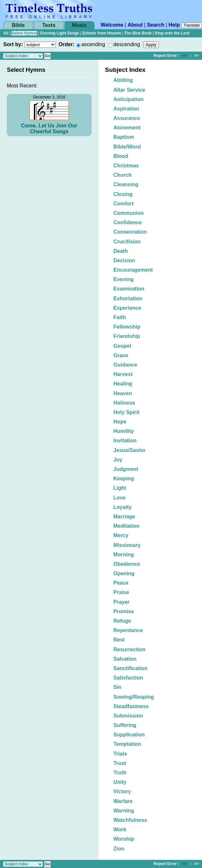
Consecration (130, 232)
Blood (121, 156)
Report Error (165, 56)
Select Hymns (24, 33)
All (6, 33)
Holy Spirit (126, 412)
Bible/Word (127, 147)
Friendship (127, 336)
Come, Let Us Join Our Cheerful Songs (49, 129)
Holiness (124, 403)
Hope (120, 422)
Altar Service (129, 90)
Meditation (126, 526)
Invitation (125, 440)
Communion (129, 213)
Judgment (126, 469)
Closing (123, 194)
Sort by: (13, 44)
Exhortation (128, 298)
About (135, 25)
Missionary (127, 545)
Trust (120, 763)
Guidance (125, 365)
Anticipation (128, 99)
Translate (192, 25)
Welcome (112, 25)
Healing (123, 384)
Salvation (125, 659)
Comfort (123, 204)
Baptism (124, 137)
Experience (127, 308)
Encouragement (133, 270)
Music (79, 25)
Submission (128, 716)
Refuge (122, 621)
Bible (18, 25)
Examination (129, 289)
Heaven (123, 393)
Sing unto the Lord (172, 33)
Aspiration (126, 109)
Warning (124, 811)
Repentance (128, 630)
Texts (49, 25)
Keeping (124, 479)
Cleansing (126, 184)
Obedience (127, 564)
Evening (123, 279)
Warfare (123, 801)
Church (123, 175)
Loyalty (123, 507)
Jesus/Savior (130, 450)
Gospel (122, 346)
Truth (120, 773)
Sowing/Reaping (134, 697)
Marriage (124, 517)
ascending (93, 44)
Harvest (123, 374)
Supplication (129, 735)
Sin (117, 687)
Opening (124, 573)
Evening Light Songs (60, 33)
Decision (124, 260)
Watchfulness (130, 820)
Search (156, 25)
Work (120, 829)
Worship (124, 839)
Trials (120, 754)
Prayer (122, 602)
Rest (119, 640)
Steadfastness (131, 706)
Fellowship (127, 327)
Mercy (121, 535)
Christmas (126, 166)
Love (119, 498)
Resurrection (130, 649)
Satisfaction (128, 678)
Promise (124, 611)
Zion (119, 849)
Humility (124, 431)
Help (174, 25)
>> (196, 56)
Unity (120, 782)
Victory (122, 791)
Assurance (127, 118)
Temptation (127, 744)
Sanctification (130, 668)
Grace (121, 355)
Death (121, 251)
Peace (121, 583)
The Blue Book (138, 33)
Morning (124, 555)
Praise (121, 592)
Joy (118, 460)
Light (120, 488)
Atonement (127, 128)
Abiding (123, 80)
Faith (120, 317)
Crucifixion (127, 242)
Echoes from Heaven (102, 33)
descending (127, 44)
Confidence (128, 222)
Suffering (125, 725)
